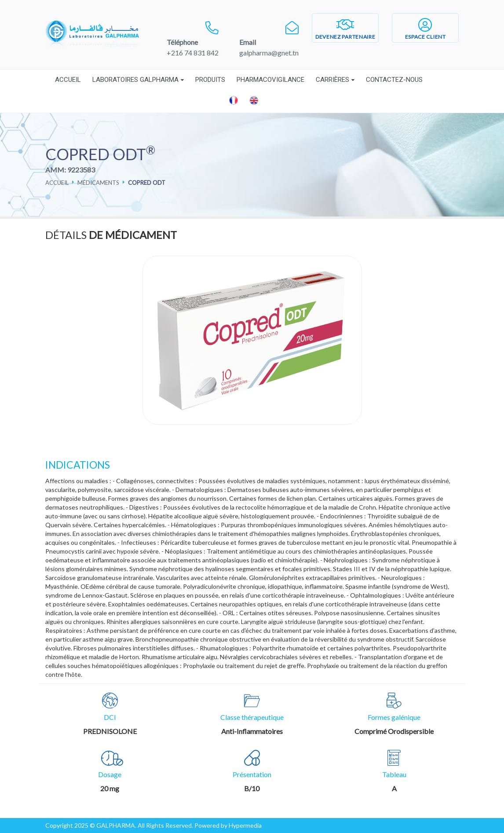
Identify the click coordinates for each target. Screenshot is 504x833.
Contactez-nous (394, 80)
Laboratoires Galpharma (135, 80)
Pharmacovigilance (270, 80)
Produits (210, 80)
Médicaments (98, 183)
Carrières (332, 80)
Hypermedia (245, 825)
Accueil (68, 80)
